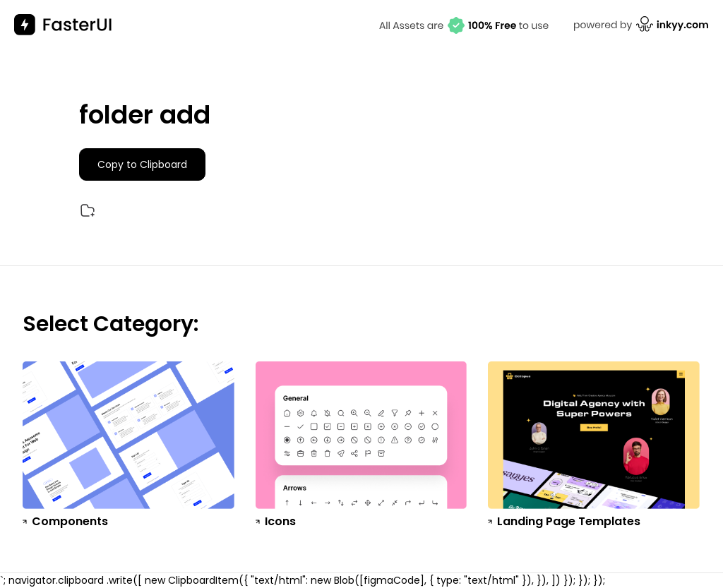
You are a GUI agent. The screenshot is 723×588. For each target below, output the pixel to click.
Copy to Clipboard (142, 164)
